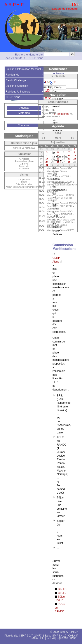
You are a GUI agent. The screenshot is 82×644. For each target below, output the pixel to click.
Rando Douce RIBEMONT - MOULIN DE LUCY (60, 216)
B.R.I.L (62, 593)
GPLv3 (51, 638)
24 (47, 162)
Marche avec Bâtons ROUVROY (57, 191)
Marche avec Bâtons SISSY (60, 230)
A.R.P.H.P (14, 5)
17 (47, 159)
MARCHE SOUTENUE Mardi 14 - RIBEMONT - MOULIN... (61, 221)
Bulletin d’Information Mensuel (23, 69)
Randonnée (12, 75)
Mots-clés (24, 113)
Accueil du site (14, 58)
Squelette (62, 638)
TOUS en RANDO (51, 117)
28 (69, 162)
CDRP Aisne (36, 58)
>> (73, 138)
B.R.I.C (62, 589)
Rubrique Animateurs (18, 92)
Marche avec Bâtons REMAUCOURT (57, 226)
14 (69, 155)
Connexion (24, 125)
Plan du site (11, 636)
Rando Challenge (16, 80)
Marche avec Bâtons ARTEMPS (57, 172)
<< (43, 133)
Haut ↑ (74, 638)
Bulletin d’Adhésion (17, 86)
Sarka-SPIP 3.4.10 (55, 636)
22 (75, 159)
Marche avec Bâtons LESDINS (62, 203)
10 (47, 155)
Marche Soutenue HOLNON (60, 195)
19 (58, 159)
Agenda (24, 108)
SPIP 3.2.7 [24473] (31, 636)
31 (47, 165)
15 (75, 155)
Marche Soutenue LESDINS (60, 182)
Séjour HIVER (49, 113)
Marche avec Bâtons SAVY (60, 168)
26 (58, 162)
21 (69, 159)
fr (75, 5)
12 (58, 155)
